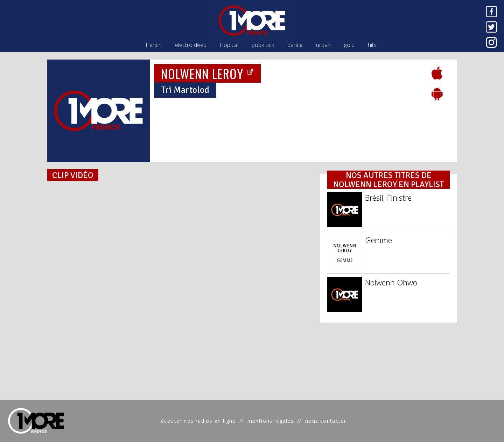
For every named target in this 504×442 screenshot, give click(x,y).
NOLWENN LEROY (207, 73)
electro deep (191, 45)
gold (349, 45)
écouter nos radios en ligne (198, 421)
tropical (229, 45)
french (154, 45)
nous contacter (326, 421)
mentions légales (271, 421)
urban (323, 45)
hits (372, 45)
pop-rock (263, 45)
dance (295, 45)
